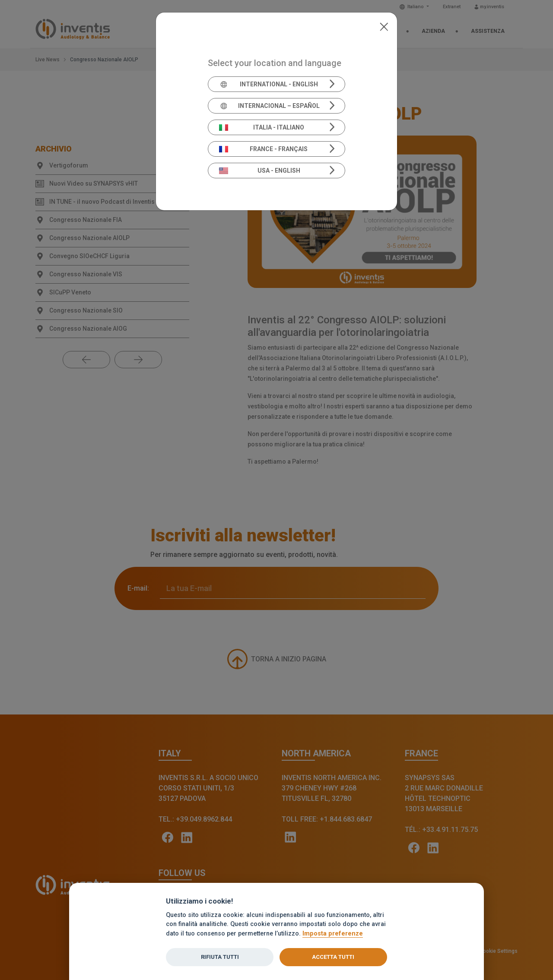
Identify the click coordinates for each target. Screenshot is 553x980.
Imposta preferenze (333, 934)
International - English (269, 84)
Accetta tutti (333, 957)
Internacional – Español (269, 106)
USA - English (260, 171)
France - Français (264, 149)
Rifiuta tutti (220, 957)
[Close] (384, 26)
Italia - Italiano (262, 127)
